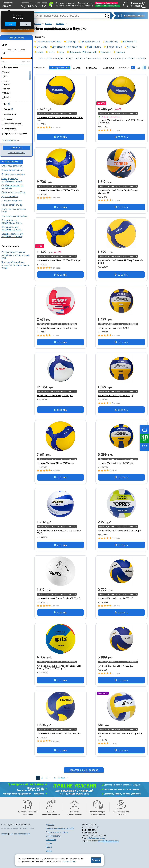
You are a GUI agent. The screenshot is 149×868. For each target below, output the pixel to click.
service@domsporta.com (108, 841)
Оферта (5, 834)
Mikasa (69, 59)
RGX (99, 59)
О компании (61, 3)
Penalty (90, 59)
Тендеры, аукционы (86, 3)
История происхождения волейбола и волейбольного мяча (15, 255)
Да (10, 24)
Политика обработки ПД (20, 834)
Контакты (60, 6)
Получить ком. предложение (108, 6)
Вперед (62, 778)
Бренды (49, 847)
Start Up (120, 59)
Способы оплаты (53, 836)
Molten (79, 59)
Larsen (59, 59)
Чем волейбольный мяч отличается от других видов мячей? (15, 265)
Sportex (108, 59)
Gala (41, 59)
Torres (131, 59)
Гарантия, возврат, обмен (57, 832)
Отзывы (49, 843)
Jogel (49, 59)
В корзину (61, 137)
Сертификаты (72, 6)
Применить (16, 148)
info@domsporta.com (96, 838)
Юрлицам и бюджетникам (107, 3)
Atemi (7, 72)
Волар (141, 59)
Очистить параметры (16, 153)
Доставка (70, 3)
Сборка (49, 851)
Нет (25, 24)
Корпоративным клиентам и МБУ (60, 828)
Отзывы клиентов (85, 6)
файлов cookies (70, 861)
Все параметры (9, 140)
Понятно (96, 860)
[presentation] (37, 59)
